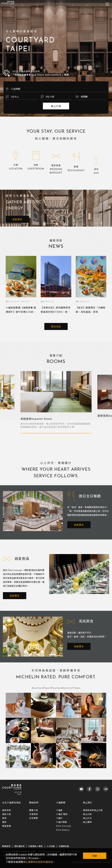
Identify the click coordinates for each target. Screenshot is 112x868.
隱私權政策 (19, 846)
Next (109, 404)
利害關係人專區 (36, 846)
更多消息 (56, 326)
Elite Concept (64, 826)
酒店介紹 (7, 814)
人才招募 (51, 846)
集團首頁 (6, 846)
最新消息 (7, 810)
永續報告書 (64, 846)
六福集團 (61, 802)
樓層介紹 (34, 810)
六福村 (59, 818)
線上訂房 (56, 106)
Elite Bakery (63, 830)
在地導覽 (34, 818)
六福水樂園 (61, 822)
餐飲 (4, 822)
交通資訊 (34, 814)
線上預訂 (88, 802)
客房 (4, 818)
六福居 (59, 810)
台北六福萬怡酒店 (12, 802)
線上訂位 (87, 818)
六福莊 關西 (62, 814)
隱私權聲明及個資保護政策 (38, 862)
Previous (3, 404)
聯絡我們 (34, 802)
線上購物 (87, 822)
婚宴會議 (7, 826)
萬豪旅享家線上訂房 (93, 810)
